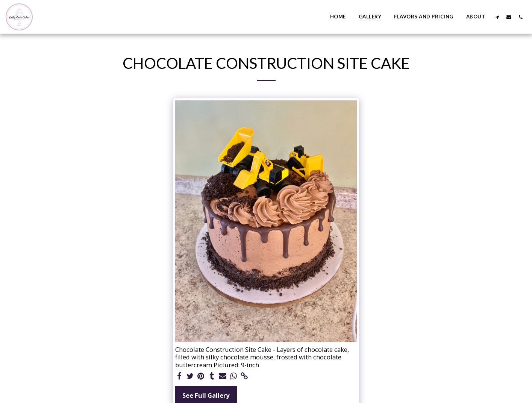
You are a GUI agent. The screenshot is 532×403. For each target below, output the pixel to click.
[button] (497, 17)
